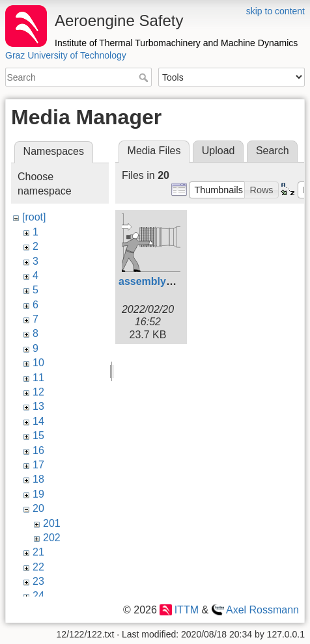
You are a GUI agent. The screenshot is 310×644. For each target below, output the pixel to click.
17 (38, 465)
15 (38, 436)
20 (38, 508)
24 (38, 596)
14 (38, 421)
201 (52, 523)
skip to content (275, 11)
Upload (218, 151)
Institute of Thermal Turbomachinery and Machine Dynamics (176, 43)
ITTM (187, 610)
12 (38, 392)
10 (38, 363)
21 (38, 552)
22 (38, 567)
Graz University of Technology (66, 55)
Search (145, 77)
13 (38, 406)
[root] (34, 217)
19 (38, 494)
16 (38, 450)
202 (52, 538)
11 (38, 378)
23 (38, 581)
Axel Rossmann (262, 610)
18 (38, 479)
